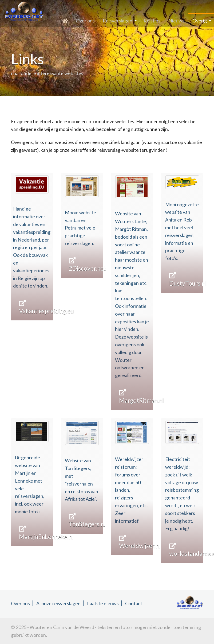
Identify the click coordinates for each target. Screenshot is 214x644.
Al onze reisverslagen (58, 603)
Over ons (85, 21)
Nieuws (176, 21)
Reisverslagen (118, 21)
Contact (134, 603)
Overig (200, 21)
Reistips (152, 21)
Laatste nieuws (103, 603)
